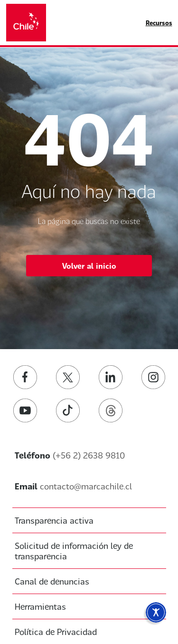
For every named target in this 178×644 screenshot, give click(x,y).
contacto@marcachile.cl (86, 486)
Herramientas (40, 606)
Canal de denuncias (52, 581)
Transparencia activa (54, 520)
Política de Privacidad (56, 632)
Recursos (159, 23)
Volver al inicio (89, 266)
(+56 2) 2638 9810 (89, 455)
